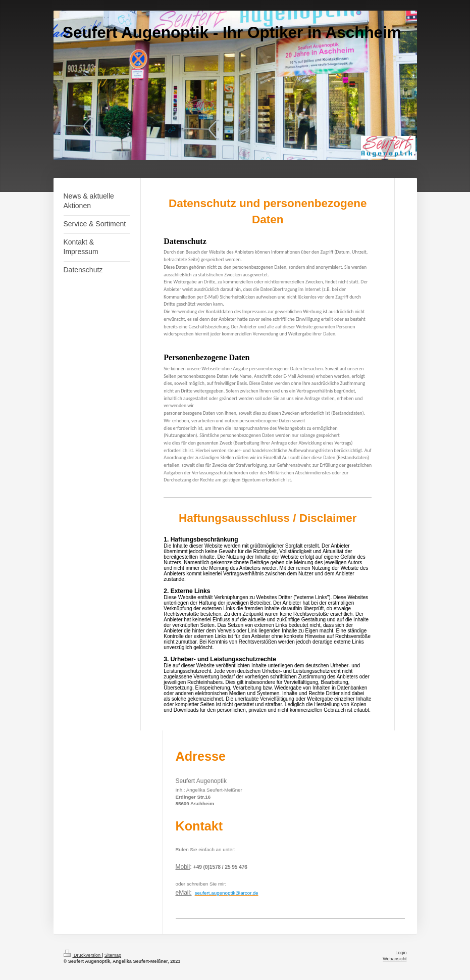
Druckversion (83, 955)
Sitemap (113, 955)
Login (401, 953)
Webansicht (395, 959)
